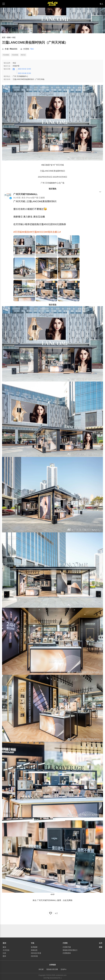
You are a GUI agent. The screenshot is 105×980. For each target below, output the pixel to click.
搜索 (101, 947)
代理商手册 (67, 947)
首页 (4, 37)
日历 (4, 953)
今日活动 (6, 950)
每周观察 (34, 947)
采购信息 (34, 950)
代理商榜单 (67, 953)
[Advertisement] (52, 931)
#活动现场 (15, 55)
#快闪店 (23, 55)
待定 (14, 37)
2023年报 (34, 956)
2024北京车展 (36, 953)
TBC (32, 49)
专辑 (33, 943)
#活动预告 (6, 55)
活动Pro (64, 969)
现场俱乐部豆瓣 (52, 969)
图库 (4, 956)
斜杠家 (41, 969)
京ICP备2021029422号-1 (52, 978)
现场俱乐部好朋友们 (70, 950)
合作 (101, 943)
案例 (9, 37)
